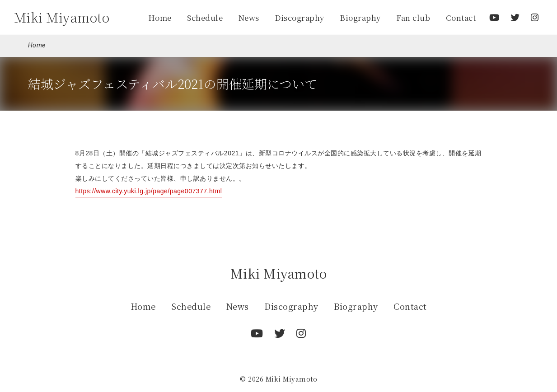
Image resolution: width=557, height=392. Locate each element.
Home (160, 18)
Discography (300, 18)
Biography (360, 18)
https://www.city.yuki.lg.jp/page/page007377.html (149, 191)
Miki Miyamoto (62, 17)
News (249, 18)
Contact (461, 18)
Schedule (205, 18)
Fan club (413, 18)
